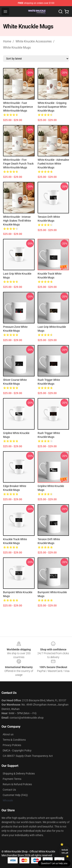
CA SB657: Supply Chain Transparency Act (28, 756)
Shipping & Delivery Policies (19, 774)
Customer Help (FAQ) (15, 795)
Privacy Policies (12, 745)
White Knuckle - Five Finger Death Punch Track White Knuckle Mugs (18, 164)
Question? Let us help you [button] (54, 863)
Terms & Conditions (14, 740)
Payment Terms (12, 779)
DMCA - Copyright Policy (17, 750)
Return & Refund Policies (17, 784)
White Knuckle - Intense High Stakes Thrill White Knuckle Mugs (17, 221)
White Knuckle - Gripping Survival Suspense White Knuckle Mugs (52, 107)
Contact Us (9, 790)
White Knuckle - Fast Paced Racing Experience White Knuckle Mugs (18, 107)
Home (7, 41)
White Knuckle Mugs (17, 48)
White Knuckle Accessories (34, 41)
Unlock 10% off (65, 851)
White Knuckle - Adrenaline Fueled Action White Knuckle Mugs (53, 164)
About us (8, 734)
